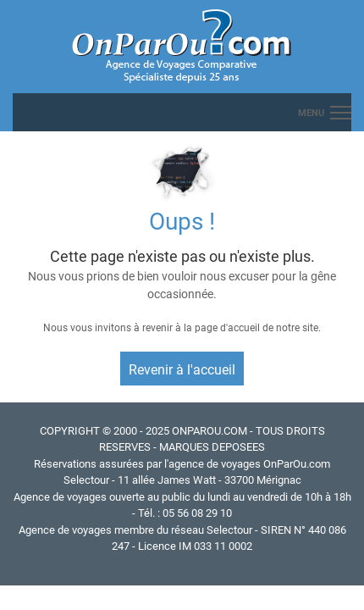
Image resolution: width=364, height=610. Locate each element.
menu (311, 113)
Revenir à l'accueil (182, 370)
